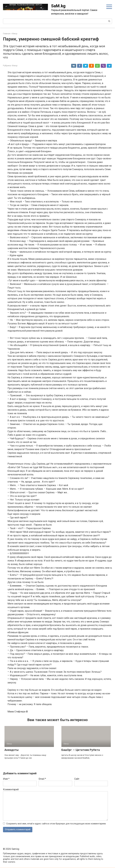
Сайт (77, 779)
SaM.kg (58, 6)
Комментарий (11, 789)
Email (42, 779)
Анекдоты (12, 750)
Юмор (15, 65)
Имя (6, 779)
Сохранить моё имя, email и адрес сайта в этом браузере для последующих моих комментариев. (56, 824)
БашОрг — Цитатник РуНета (81, 750)
